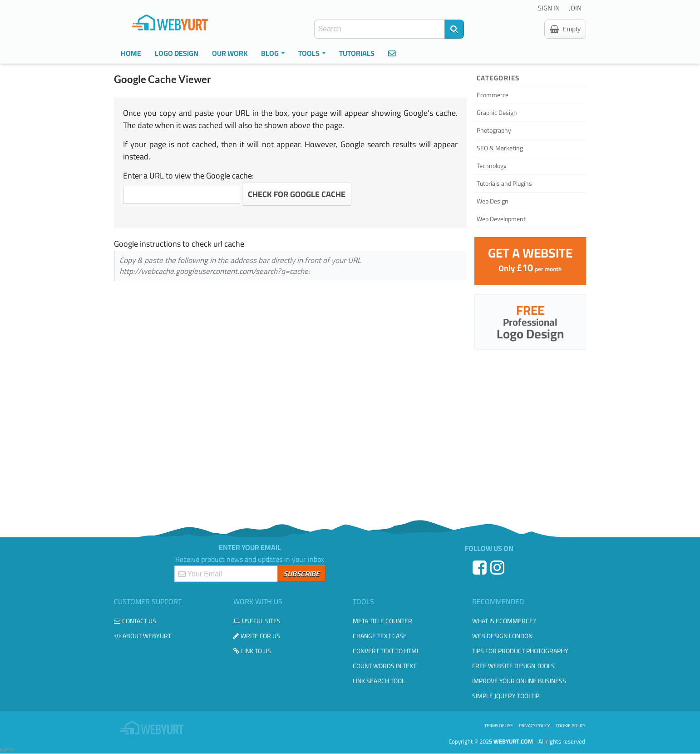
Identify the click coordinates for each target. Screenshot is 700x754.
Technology (492, 166)
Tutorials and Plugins (504, 184)
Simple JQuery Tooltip (506, 696)
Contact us (135, 621)
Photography (494, 130)
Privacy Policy (534, 726)
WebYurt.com (513, 741)
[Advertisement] (350, 434)
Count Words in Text (385, 666)
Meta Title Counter (382, 621)
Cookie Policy (570, 726)
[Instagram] (498, 571)
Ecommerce (493, 95)
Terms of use (499, 726)
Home (131, 53)
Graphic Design (497, 113)
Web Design (493, 201)
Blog (273, 53)
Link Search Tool (379, 681)
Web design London (502, 636)
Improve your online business (519, 681)
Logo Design (177, 53)
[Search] (454, 29)
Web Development (501, 219)
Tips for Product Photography (520, 651)
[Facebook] (481, 571)
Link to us (252, 651)
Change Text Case (380, 636)
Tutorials (357, 53)
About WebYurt (143, 636)
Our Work (230, 53)
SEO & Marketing (500, 148)
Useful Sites (257, 621)
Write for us (257, 636)
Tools (312, 53)
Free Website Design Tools (513, 666)
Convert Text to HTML (386, 651)
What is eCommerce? (504, 621)
